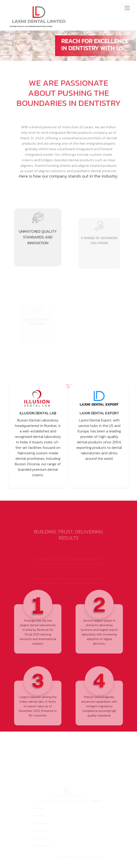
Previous (4, 436)
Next (133, 436)
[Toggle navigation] (127, 8)
